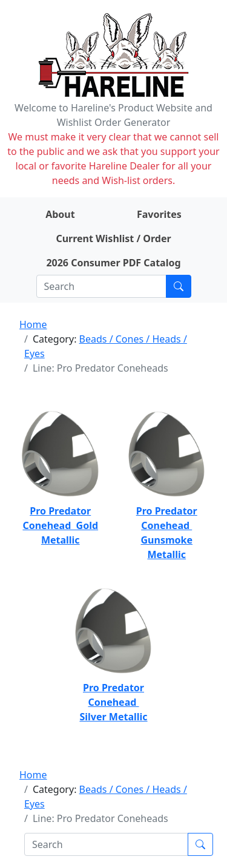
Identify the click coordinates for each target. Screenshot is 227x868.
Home (33, 324)
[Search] (101, 286)
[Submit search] (179, 286)
